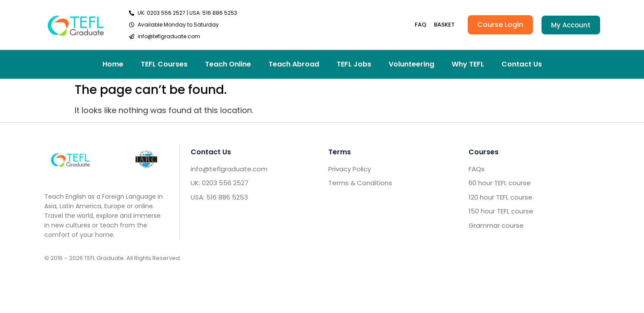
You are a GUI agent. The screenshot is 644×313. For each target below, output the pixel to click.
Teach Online (228, 64)
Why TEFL (468, 64)
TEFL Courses (164, 64)
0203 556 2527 (166, 13)
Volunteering (411, 64)
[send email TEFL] (183, 37)
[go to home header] (76, 25)
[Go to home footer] (70, 159)
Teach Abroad (294, 64)
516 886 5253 (220, 13)
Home (113, 64)
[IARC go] (146, 159)
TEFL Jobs (354, 64)
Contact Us (522, 64)
